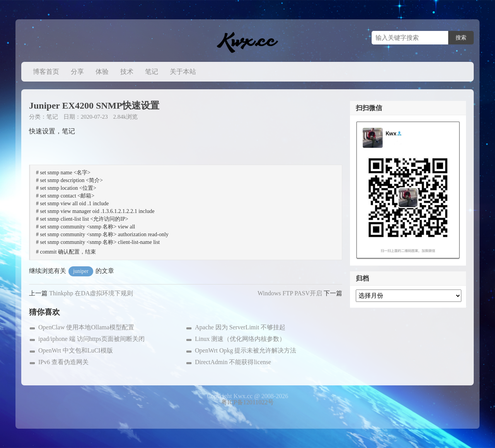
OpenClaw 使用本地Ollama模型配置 (86, 327)
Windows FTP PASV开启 (290, 293)
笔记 (152, 72)
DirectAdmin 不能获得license (233, 362)
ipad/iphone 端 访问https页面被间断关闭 (91, 339)
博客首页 (46, 72)
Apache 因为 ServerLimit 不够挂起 (240, 327)
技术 (127, 72)
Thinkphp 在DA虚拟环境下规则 (91, 293)
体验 (102, 72)
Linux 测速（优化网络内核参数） (240, 339)
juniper (81, 271)
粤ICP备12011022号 (247, 402)
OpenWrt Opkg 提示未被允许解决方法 (246, 350)
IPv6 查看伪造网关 (63, 362)
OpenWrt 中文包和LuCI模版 (76, 350)
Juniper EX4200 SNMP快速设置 (94, 106)
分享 (77, 72)
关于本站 (183, 72)
